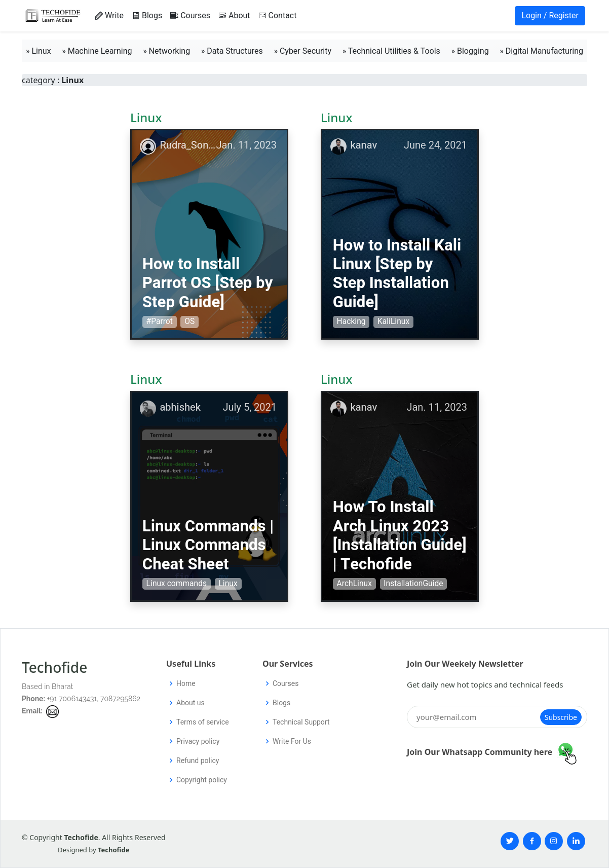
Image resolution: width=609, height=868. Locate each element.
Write (109, 15)
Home (186, 683)
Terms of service (203, 722)
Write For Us (292, 741)
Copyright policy (202, 780)
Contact (278, 15)
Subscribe (561, 717)
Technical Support (301, 722)
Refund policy (198, 761)
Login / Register (550, 15)
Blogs (147, 15)
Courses (190, 15)
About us (191, 703)
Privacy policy (198, 741)
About (234, 15)
